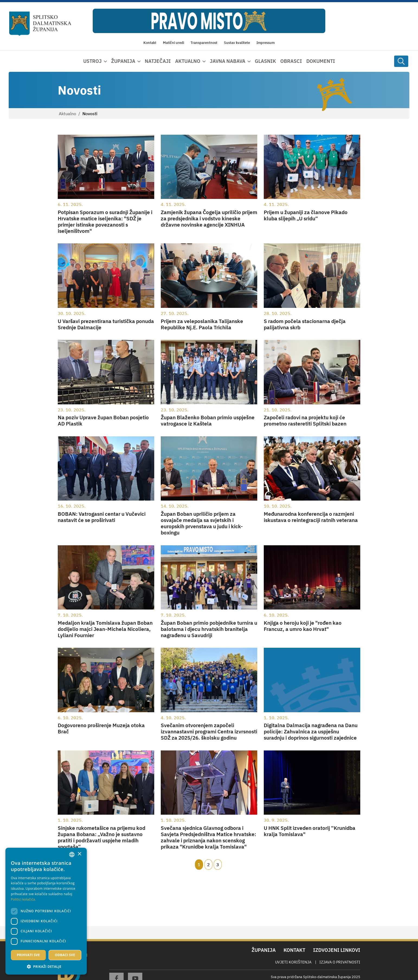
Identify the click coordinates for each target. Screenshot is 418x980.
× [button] (79, 854)
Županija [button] (123, 61)
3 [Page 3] (218, 865)
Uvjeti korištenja (293, 962)
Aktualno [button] (188, 61)
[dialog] (46, 911)
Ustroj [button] (92, 61)
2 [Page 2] (208, 865)
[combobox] (72, 855)
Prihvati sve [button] (28, 955)
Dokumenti (321, 61)
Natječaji (158, 61)
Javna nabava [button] (228, 61)
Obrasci (291, 61)
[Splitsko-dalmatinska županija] (40, 24)
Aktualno (67, 114)
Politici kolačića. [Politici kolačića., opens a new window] (23, 899)
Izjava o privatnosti (340, 962)
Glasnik (265, 61)
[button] (46, 966)
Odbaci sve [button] (65, 955)
